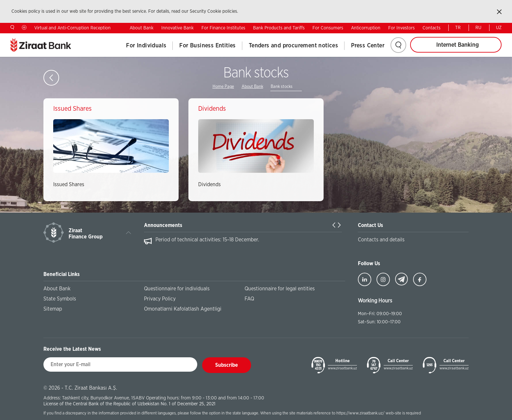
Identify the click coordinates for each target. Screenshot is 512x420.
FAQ (249, 299)
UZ (499, 28)
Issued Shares (69, 185)
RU (478, 28)
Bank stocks (282, 87)
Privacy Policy (160, 299)
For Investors (401, 28)
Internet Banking (457, 45)
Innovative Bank (177, 28)
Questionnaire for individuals (177, 289)
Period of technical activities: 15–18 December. (207, 240)
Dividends (209, 185)
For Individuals (146, 46)
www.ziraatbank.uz (342, 368)
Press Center (368, 46)
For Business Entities (207, 46)
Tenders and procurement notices (293, 46)
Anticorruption (366, 28)
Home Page (223, 87)
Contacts (432, 28)
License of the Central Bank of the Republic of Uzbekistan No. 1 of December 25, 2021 (129, 404)
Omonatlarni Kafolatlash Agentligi (183, 309)
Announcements (163, 225)
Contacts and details (381, 240)
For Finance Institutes (223, 28)
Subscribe (227, 365)
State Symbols (60, 299)
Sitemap (53, 309)
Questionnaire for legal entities (280, 289)
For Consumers (328, 28)
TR (458, 28)
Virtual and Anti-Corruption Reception (72, 28)
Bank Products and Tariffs (279, 28)
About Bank (142, 28)
